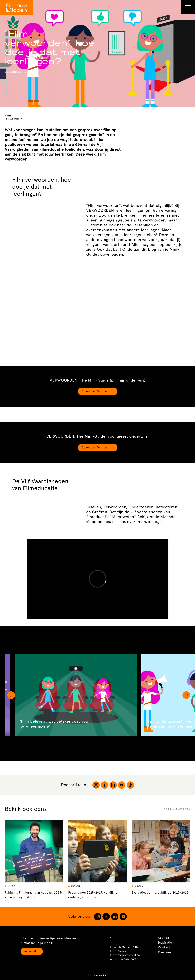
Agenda (164, 938)
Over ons (165, 952)
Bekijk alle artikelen (176, 809)
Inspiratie (165, 943)
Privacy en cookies (98, 975)
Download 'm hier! (97, 391)
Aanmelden (32, 951)
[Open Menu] (188, 7)
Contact (164, 948)
